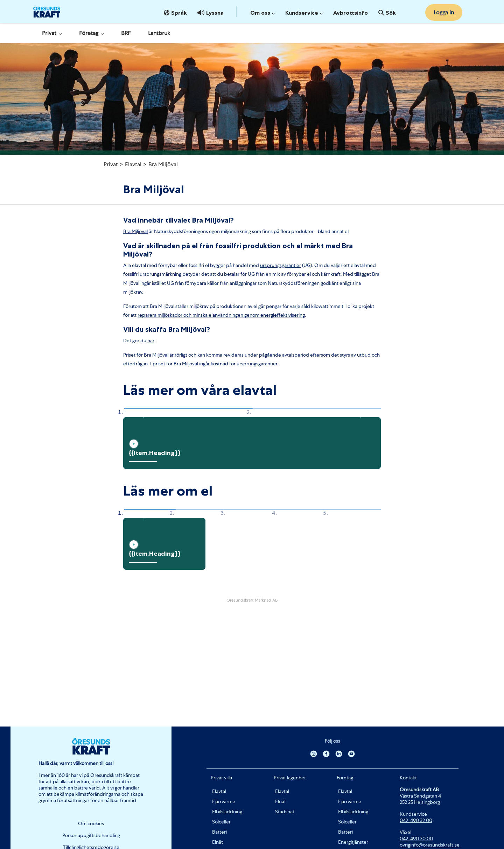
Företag (91, 33)
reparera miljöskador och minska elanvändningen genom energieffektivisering (221, 315)
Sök (387, 13)
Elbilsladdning (227, 812)
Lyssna (211, 13)
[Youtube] (351, 753)
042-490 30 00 (416, 839)
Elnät (218, 842)
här (151, 341)
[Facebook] (326, 753)
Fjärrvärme (224, 801)
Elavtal (133, 164)
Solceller (221, 822)
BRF (126, 33)
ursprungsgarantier (281, 265)
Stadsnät (285, 812)
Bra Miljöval (163, 164)
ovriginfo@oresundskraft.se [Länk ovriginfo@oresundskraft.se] (430, 845)
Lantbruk (159, 33)
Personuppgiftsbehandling (91, 835)
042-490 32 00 (416, 820)
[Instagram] (314, 753)
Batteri (219, 832)
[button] (141, 413)
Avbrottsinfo (351, 13)
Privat (52, 33)
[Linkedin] (339, 753)
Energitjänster (353, 842)
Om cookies (91, 823)
